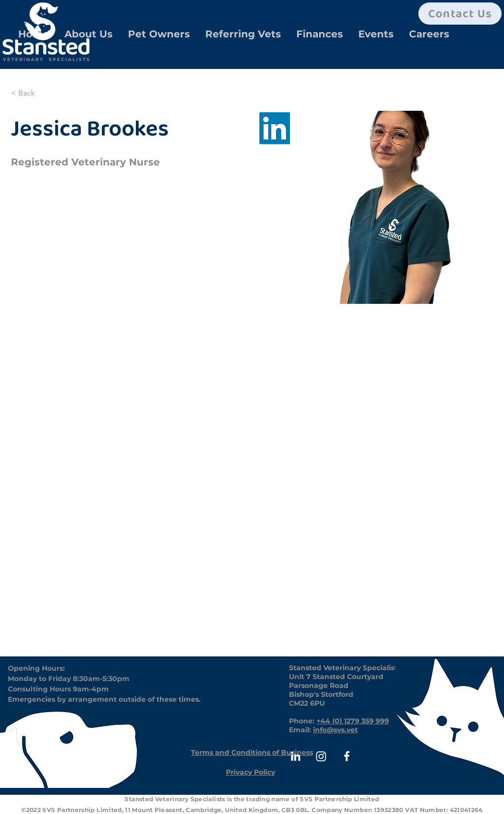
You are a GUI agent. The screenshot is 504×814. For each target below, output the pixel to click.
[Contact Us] (460, 14)
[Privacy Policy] (251, 772)
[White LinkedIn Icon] (296, 756)
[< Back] (30, 93)
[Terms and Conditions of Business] (252, 752)
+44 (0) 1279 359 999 (353, 721)
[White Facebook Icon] (347, 756)
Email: (301, 730)
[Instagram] (321, 756)
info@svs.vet (335, 730)
